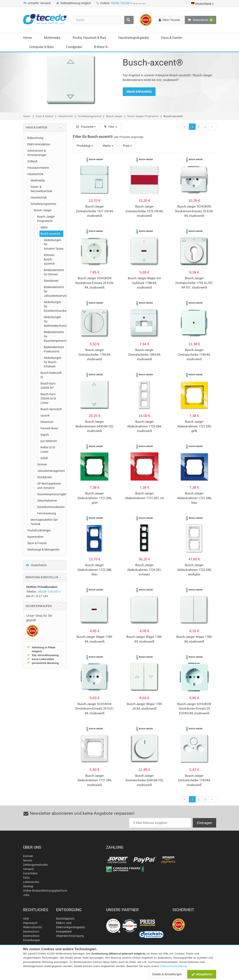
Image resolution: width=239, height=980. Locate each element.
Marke (108, 146)
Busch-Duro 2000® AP (48, 386)
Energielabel (64, 932)
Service (28, 860)
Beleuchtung (35, 138)
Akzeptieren (202, 974)
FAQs (26, 878)
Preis (128, 146)
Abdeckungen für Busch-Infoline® (53, 362)
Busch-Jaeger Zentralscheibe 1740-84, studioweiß (95, 355)
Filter (111, 127)
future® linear (49, 428)
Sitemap (28, 886)
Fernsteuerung (47, 513)
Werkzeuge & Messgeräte (43, 549)
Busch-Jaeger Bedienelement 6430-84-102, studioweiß (95, 426)
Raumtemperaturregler (50, 494)
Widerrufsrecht (32, 927)
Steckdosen (51, 281)
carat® (45, 416)
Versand (28, 869)
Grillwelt (32, 161)
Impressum (30, 923)
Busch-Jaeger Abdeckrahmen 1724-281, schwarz (144, 570)
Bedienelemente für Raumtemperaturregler (54, 336)
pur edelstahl (49, 441)
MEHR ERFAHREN (139, 92)
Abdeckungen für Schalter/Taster (54, 244)
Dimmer (42, 464)
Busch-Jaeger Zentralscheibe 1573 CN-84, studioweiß (144, 211)
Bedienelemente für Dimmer (54, 272)
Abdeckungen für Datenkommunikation (54, 306)
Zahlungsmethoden (35, 865)
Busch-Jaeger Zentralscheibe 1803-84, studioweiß (144, 355)
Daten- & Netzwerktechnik (41, 189)
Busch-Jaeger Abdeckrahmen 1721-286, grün (95, 498)
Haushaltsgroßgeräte (133, 38)
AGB (26, 919)
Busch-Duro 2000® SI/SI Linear (48, 398)
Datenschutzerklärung (173, 966)
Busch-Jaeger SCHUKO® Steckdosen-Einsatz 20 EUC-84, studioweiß (95, 709)
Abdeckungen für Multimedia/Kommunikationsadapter (54, 321)
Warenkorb (200, 20)
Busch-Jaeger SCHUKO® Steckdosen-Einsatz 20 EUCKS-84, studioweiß (194, 709)
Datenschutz (31, 932)
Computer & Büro (42, 47)
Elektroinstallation (39, 144)
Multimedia (52, 38)
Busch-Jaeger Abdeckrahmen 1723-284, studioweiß (144, 426)
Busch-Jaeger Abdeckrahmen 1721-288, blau (194, 498)
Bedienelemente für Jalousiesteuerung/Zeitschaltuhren (54, 291)
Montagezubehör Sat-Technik (44, 522)
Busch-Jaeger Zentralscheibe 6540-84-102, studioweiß (144, 780)
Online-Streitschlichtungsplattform (45, 891)
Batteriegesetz (65, 919)
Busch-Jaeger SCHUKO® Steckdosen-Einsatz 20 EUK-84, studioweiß (194, 211)
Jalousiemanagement (50, 471)
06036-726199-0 (122, 3)
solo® (44, 458)
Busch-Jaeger (43, 210)
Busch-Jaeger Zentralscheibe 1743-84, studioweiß (194, 780)
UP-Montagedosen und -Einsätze (49, 486)
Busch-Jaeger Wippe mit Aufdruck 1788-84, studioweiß (144, 283)
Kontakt (28, 856)
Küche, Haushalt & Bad (89, 38)
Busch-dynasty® (51, 409)
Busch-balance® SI (51, 375)
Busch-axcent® (50, 234)
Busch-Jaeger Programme (46, 219)
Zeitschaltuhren (47, 501)
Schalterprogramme (43, 204)
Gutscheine (36, 565)
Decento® (47, 422)
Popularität (86, 127)
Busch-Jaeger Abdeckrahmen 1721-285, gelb (194, 426)
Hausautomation (38, 168)
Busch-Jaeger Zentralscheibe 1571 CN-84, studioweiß (95, 211)
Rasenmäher (35, 537)
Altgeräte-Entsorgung (70, 936)
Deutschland (202, 4)
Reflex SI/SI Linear (48, 450)
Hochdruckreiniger (39, 530)
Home (27, 38)
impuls (45, 435)
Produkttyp (85, 146)
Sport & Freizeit (37, 543)
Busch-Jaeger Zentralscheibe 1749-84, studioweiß (194, 355)
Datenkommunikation (50, 507)
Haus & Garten (172, 38)
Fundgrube (74, 47)
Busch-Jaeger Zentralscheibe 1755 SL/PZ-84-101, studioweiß (194, 283)
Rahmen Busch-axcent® (49, 259)
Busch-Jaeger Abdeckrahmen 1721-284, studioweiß (95, 780)
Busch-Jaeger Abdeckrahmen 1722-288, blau (95, 570)
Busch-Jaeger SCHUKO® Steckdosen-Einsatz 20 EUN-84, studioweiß (95, 283)
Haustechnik (35, 174)
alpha (44, 227)
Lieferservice (31, 882)
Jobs (26, 895)
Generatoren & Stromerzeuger (37, 153)
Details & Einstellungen (167, 974)
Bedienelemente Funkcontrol (54, 349)
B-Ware (101, 47)
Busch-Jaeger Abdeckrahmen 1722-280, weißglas (194, 570)
